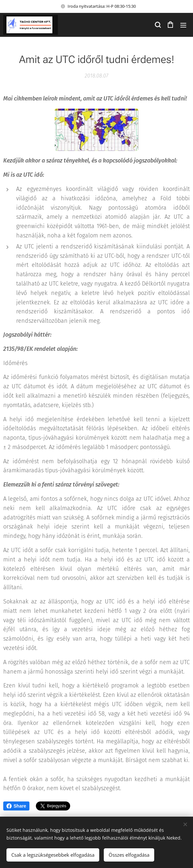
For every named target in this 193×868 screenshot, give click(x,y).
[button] (157, 25)
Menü (183, 25)
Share (16, 806)
